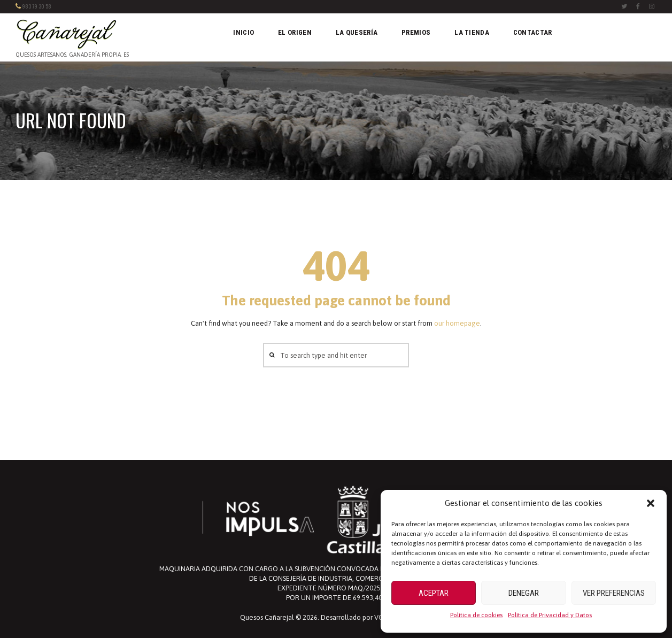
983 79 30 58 (37, 6)
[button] (651, 503)
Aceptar (434, 593)
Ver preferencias (614, 593)
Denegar (524, 593)
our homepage (457, 323)
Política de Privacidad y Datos (550, 615)
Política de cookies (476, 615)
